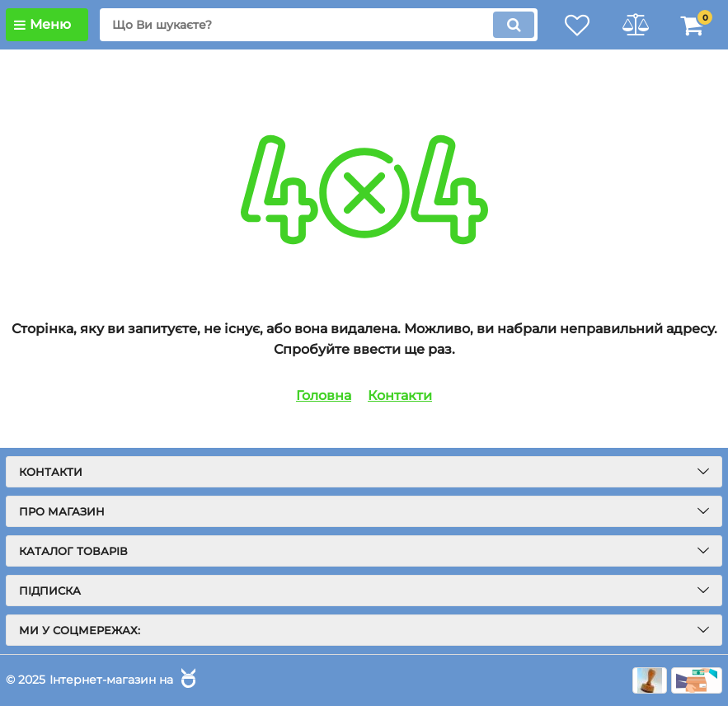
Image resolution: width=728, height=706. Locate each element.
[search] (319, 25)
